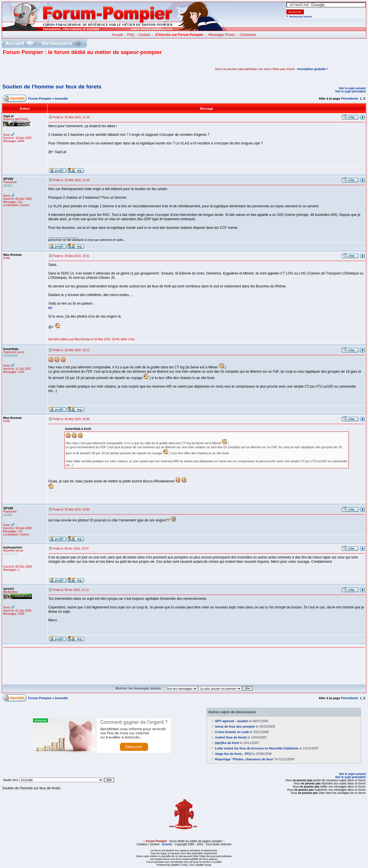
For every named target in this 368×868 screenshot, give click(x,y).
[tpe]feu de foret (227, 743)
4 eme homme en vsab (232, 732)
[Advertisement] (70, 69)
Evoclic (167, 844)
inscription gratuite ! (313, 69)
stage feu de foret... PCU (233, 754)
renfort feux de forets (231, 737)
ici (50, 308)
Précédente (349, 98)
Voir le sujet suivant (352, 88)
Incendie (62, 98)
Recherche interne (301, 17)
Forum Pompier (40, 98)
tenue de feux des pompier (235, 726)
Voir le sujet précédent (350, 91)
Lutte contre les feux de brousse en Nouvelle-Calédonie (257, 748)
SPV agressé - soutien (232, 721)
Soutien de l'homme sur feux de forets (52, 87)
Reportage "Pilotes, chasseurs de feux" (245, 759)
